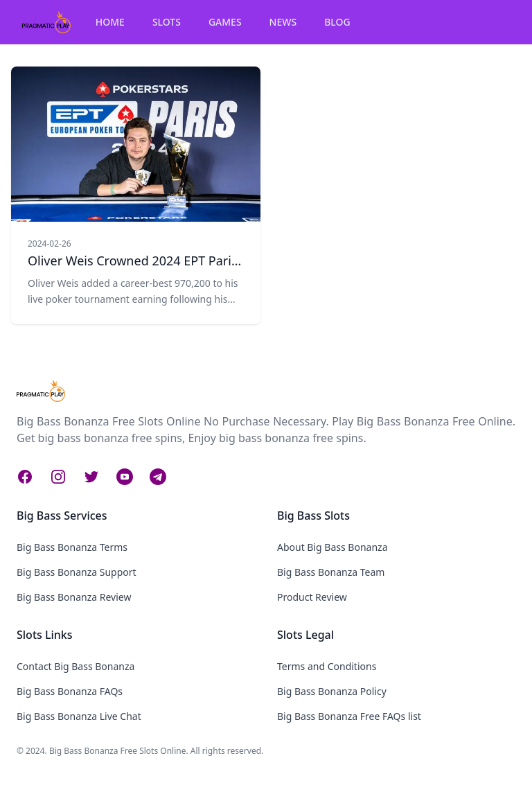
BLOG (337, 22)
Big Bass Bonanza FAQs (70, 691)
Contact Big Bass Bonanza (76, 666)
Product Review (312, 597)
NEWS (283, 22)
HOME (110, 22)
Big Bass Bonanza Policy (332, 691)
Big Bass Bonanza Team (331, 572)
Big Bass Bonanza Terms (72, 547)
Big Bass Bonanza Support (77, 572)
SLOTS (167, 22)
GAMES (225, 22)
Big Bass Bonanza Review (74, 597)
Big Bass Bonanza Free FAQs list (349, 716)
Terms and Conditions (327, 666)
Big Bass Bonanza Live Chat (79, 716)
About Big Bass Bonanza (332, 547)
